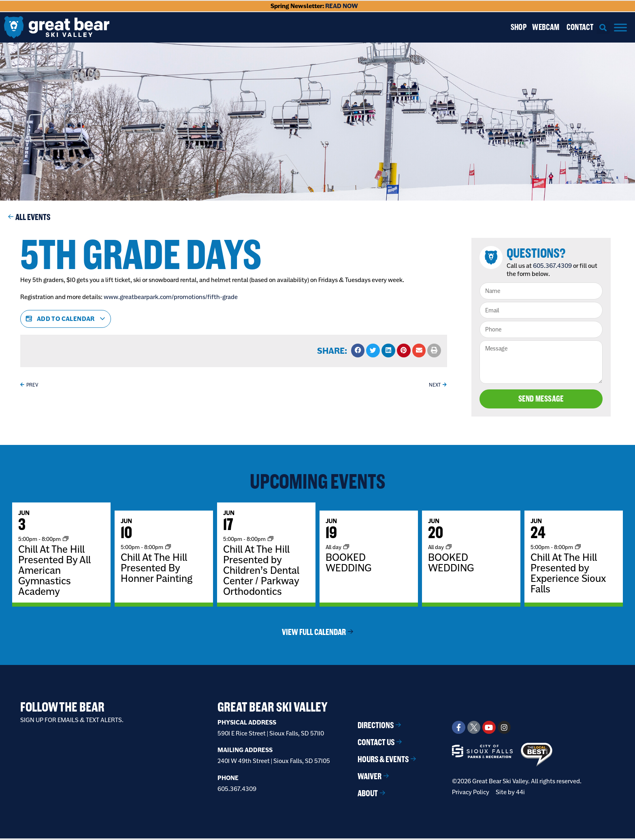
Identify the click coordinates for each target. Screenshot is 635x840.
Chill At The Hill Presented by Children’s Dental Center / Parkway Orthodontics (261, 572)
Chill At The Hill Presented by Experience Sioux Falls (568, 575)
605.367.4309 (554, 266)
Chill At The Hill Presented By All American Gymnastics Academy (54, 572)
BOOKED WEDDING (348, 564)
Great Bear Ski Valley (273, 709)
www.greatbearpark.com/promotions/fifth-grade (171, 297)
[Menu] (620, 27)
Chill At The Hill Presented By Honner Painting (157, 569)
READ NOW (342, 6)
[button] (603, 27)
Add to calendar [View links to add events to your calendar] (66, 319)
